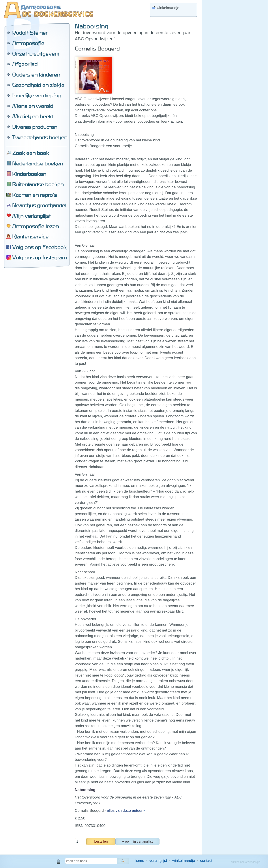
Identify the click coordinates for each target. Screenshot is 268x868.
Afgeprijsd (25, 64)
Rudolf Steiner (30, 33)
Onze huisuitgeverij (35, 54)
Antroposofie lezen (35, 226)
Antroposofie (28, 43)
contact (206, 861)
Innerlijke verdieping (36, 95)
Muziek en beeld (33, 116)
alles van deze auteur (125, 811)
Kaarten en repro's (35, 195)
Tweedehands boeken (40, 137)
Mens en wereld (33, 106)
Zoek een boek (31, 153)
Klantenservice (30, 236)
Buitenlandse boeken (38, 184)
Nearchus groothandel (39, 205)
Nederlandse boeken (37, 163)
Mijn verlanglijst (31, 216)
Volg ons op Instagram (39, 257)
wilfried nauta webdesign (246, 862)
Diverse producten (35, 127)
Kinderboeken (29, 174)
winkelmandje (184, 861)
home (140, 861)
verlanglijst (158, 861)
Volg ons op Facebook (39, 247)
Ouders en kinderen (36, 75)
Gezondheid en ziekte (38, 85)
